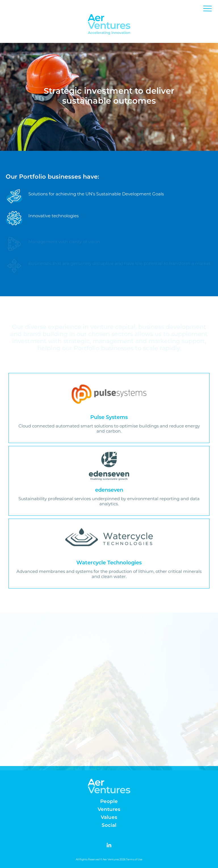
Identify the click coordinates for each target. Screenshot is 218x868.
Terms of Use (134, 859)
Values (109, 818)
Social (109, 826)
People (109, 802)
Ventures (109, 810)
